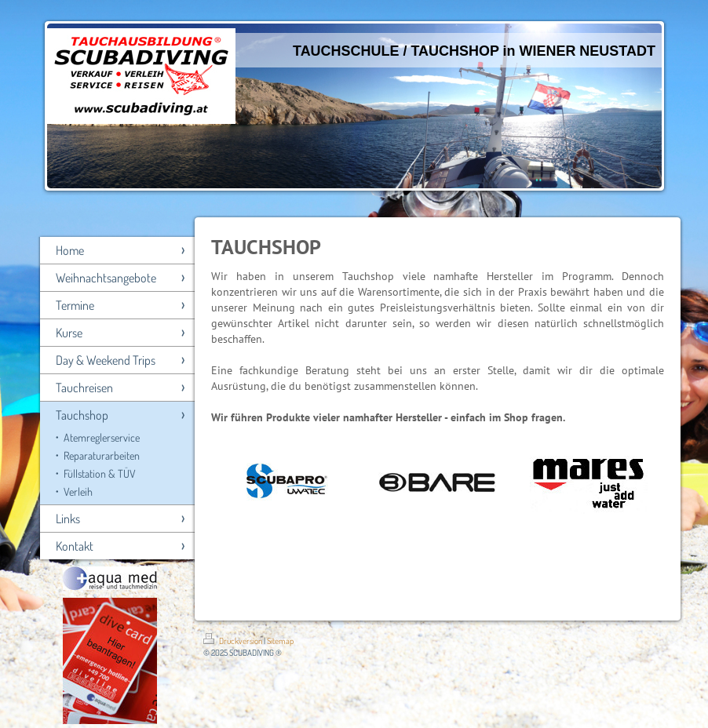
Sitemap (280, 641)
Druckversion (234, 641)
